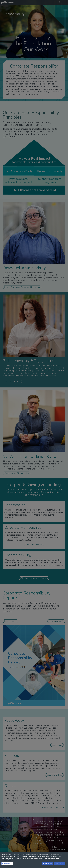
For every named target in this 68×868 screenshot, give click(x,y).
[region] (34, 860)
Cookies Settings (7, 864)
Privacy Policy (8, 860)
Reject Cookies (60, 864)
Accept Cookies (48, 864)
